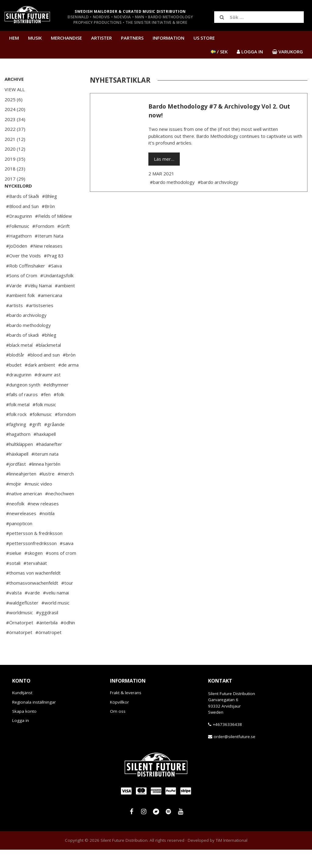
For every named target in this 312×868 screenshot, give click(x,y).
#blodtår (15, 373)
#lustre (47, 492)
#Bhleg (50, 214)
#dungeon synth (23, 403)
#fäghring (16, 443)
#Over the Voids (23, 274)
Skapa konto (24, 730)
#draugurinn (19, 393)
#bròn (69, 373)
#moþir (14, 502)
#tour (67, 601)
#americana (50, 314)
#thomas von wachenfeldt (33, 591)
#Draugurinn (19, 234)
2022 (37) (15, 129)
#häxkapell (17, 472)
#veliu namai (56, 611)
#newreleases (21, 532)
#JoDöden (17, 264)
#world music (55, 621)
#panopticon (19, 542)
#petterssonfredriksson (31, 561)
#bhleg (49, 353)
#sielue (14, 571)
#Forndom (43, 244)
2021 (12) (15, 139)
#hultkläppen (19, 462)
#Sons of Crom (22, 294)
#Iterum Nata (49, 254)
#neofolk (15, 522)
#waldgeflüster (22, 621)
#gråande (54, 443)
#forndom (65, 432)
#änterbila (47, 641)
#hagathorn (18, 452)
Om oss (118, 730)
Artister (101, 38)
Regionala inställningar (34, 720)
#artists (14, 324)
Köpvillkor (119, 720)
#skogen (34, 571)
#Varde (14, 304)
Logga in (21, 739)
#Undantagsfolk (57, 294)
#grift (35, 443)
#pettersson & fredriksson (34, 551)
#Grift (64, 244)
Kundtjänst (22, 711)
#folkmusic (41, 432)
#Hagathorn (19, 254)
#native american (24, 512)
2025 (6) (14, 99)
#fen (46, 413)
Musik (35, 38)
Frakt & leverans (126, 711)
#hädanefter (49, 462)
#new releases (43, 522)
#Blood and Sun (22, 224)
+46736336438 (227, 743)
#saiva (67, 561)
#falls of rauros (22, 413)
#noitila (47, 532)
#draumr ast (48, 393)
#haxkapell (45, 452)
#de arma (68, 383)
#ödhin (68, 641)
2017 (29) (15, 179)
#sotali (13, 581)
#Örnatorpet (20, 641)
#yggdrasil (47, 631)
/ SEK (219, 52)
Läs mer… (164, 159)
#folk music (44, 423)
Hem (14, 38)
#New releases (46, 264)
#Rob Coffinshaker (26, 284)
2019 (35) (15, 159)
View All (15, 89)
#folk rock (16, 432)
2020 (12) (15, 149)
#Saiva (55, 284)
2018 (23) (15, 169)
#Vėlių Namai (38, 304)
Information (168, 38)
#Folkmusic (18, 244)
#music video (38, 502)
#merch (66, 492)
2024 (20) (15, 109)
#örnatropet (48, 651)
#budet (14, 383)
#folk (59, 413)
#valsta (14, 611)
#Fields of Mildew (53, 234)
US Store (204, 38)
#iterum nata (45, 472)
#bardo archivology (26, 333)
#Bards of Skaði (23, 214)
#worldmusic (19, 631)
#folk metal (18, 423)
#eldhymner (56, 403)
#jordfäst (16, 482)
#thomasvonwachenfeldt (32, 601)
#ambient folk (20, 314)
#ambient (65, 304)
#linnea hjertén (45, 482)
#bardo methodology (28, 343)
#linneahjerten (21, 492)
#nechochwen (60, 512)
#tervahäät (35, 581)
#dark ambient (40, 383)
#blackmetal (48, 363)
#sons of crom (61, 571)
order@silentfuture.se (234, 755)
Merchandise (66, 38)
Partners (132, 38)
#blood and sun (44, 373)
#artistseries (40, 324)
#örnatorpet (19, 651)
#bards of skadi (22, 353)
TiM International (232, 859)
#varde (32, 611)
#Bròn (48, 224)
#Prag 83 (54, 274)
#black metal (19, 363)
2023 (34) (15, 119)
